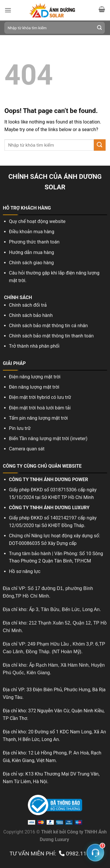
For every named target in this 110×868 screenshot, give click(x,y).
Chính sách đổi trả (28, 305)
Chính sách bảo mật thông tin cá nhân (49, 326)
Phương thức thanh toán (34, 242)
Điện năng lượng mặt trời (35, 377)
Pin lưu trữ (20, 428)
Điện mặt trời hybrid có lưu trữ (40, 397)
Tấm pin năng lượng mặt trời (39, 418)
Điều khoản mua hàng (32, 232)
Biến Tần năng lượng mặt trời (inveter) (48, 439)
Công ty (75, 832)
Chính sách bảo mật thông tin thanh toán (51, 336)
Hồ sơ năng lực (25, 571)
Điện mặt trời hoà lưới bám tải (40, 408)
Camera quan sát (27, 449)
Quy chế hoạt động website (37, 221)
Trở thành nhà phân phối (34, 346)
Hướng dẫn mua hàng (32, 252)
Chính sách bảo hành (31, 315)
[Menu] (8, 10)
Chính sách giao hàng (32, 263)
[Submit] (99, 28)
